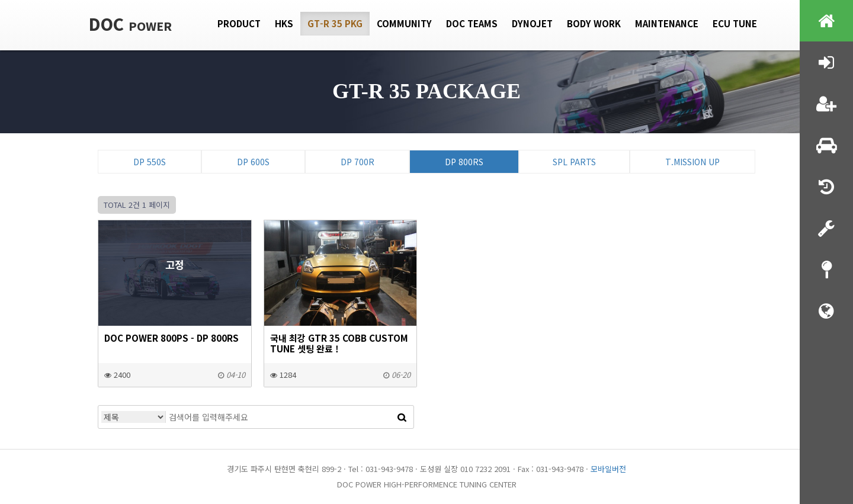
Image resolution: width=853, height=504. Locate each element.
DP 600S (253, 162)
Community (404, 23)
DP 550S (150, 162)
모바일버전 (608, 469)
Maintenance (667, 23)
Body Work (594, 23)
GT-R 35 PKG (335, 23)
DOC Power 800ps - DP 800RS (171, 338)
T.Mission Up (692, 162)
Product (239, 23)
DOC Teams (472, 23)
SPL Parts (574, 162)
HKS (284, 23)
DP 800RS (464, 162)
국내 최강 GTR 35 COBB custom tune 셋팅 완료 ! (339, 343)
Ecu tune (735, 23)
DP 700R (357, 162)
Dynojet (532, 23)
